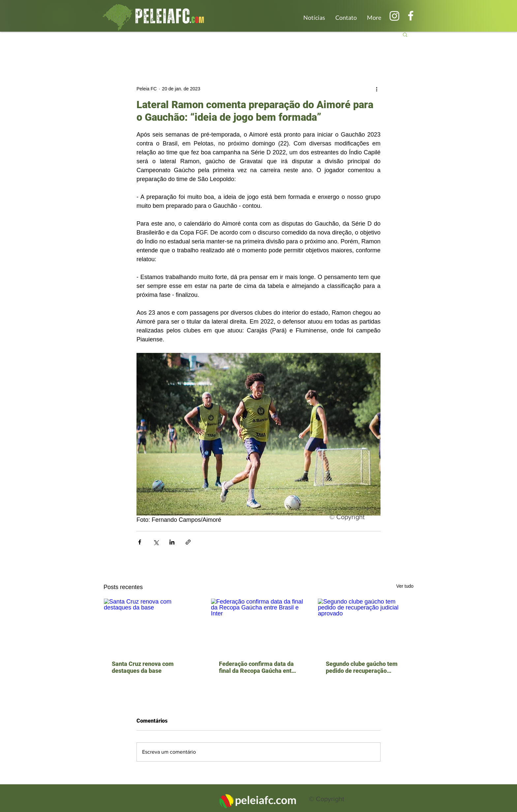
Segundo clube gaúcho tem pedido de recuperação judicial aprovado (362, 667)
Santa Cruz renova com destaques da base (143, 667)
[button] (405, 34)
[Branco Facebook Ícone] (411, 16)
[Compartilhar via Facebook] (140, 542)
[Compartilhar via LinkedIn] (172, 542)
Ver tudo (405, 586)
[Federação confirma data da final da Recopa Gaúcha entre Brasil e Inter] (259, 625)
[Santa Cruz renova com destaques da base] (152, 625)
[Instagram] (395, 16)
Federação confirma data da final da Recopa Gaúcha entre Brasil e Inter (258, 667)
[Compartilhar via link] (188, 542)
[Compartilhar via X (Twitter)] (156, 542)
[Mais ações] (377, 89)
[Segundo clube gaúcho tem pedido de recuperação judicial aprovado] (365, 625)
